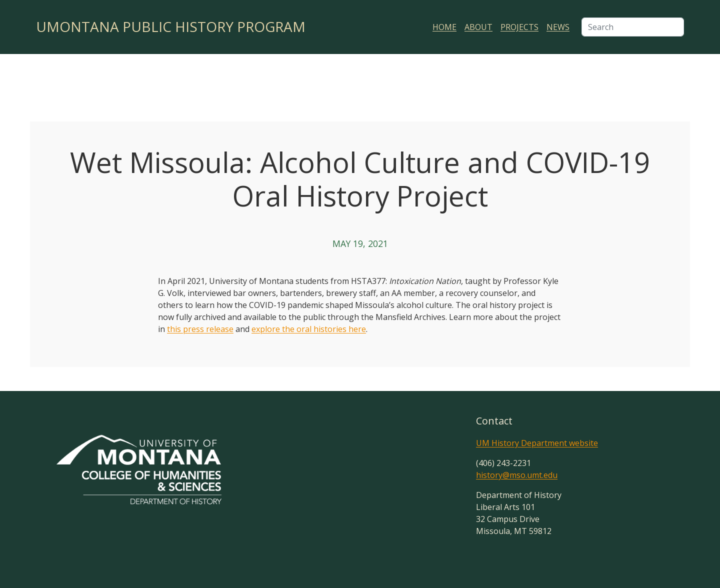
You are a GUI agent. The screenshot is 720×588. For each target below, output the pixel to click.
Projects (519, 27)
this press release (200, 329)
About (478, 27)
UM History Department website (537, 443)
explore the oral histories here (309, 329)
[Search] (633, 27)
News (558, 27)
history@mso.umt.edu (517, 475)
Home (444, 27)
